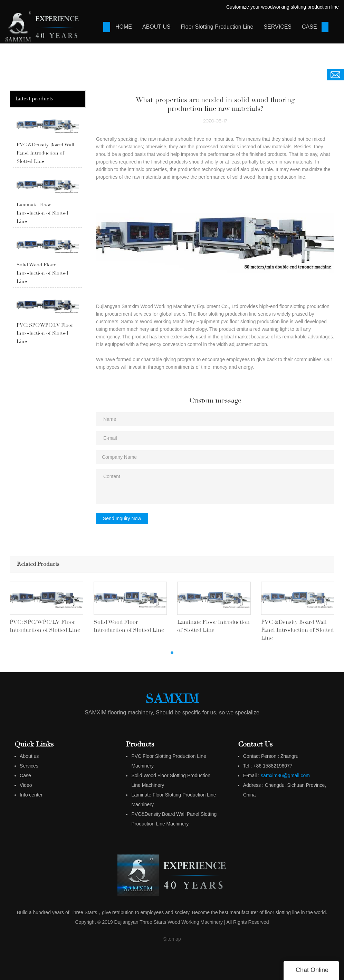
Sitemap (172, 939)
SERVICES (278, 27)
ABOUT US (156, 27)
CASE (309, 27)
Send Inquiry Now (122, 518)
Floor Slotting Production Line (217, 27)
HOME (124, 27)
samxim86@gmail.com (285, 775)
